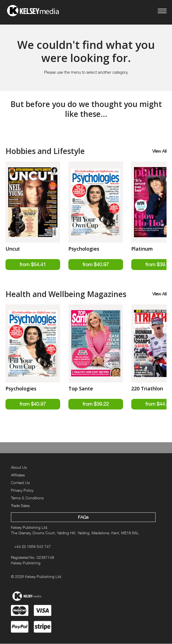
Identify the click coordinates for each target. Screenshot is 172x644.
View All (159, 151)
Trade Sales (20, 505)
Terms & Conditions (27, 498)
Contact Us (20, 483)
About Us (19, 468)
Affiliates (18, 475)
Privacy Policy (22, 490)
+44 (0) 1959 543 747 (33, 547)
